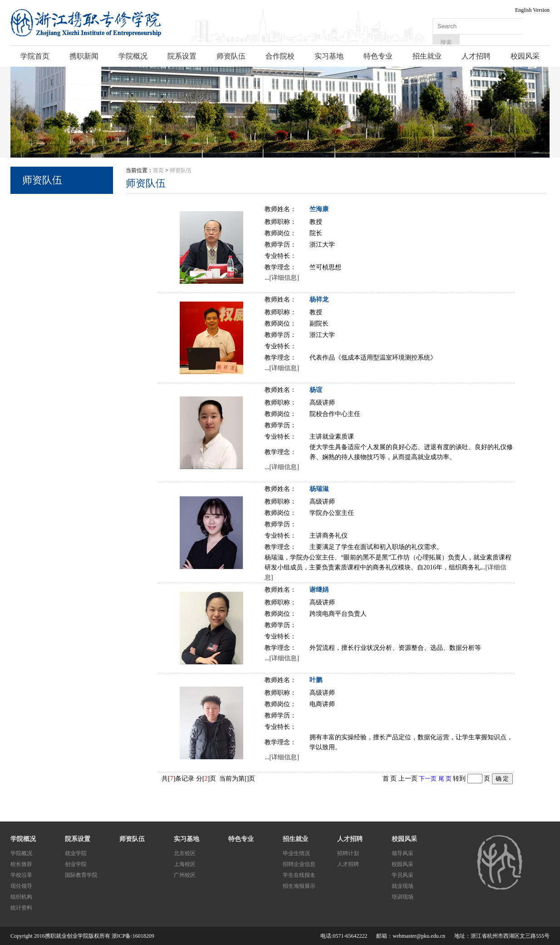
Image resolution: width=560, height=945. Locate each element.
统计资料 (21, 908)
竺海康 (319, 209)
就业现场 (403, 886)
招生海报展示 (299, 886)
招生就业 (427, 56)
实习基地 (329, 56)
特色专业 (378, 56)
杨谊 (316, 390)
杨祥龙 (319, 299)
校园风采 (525, 56)
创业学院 (76, 864)
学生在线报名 (299, 875)
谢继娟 (319, 590)
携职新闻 (84, 56)
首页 (158, 170)
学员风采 (403, 875)
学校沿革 (21, 875)
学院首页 (35, 56)
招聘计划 (348, 853)
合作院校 (280, 56)
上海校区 (185, 864)
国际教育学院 (81, 875)
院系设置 (182, 56)
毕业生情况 (296, 853)
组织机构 (21, 897)
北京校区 (185, 853)
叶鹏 (316, 680)
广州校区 (185, 875)
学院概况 (133, 56)
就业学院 (76, 853)
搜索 (446, 42)
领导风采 (403, 853)
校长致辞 (21, 864)
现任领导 (21, 886)
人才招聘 (476, 56)
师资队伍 (231, 56)
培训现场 (403, 897)
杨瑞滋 (319, 489)
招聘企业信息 (299, 864)
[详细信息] (284, 278)
